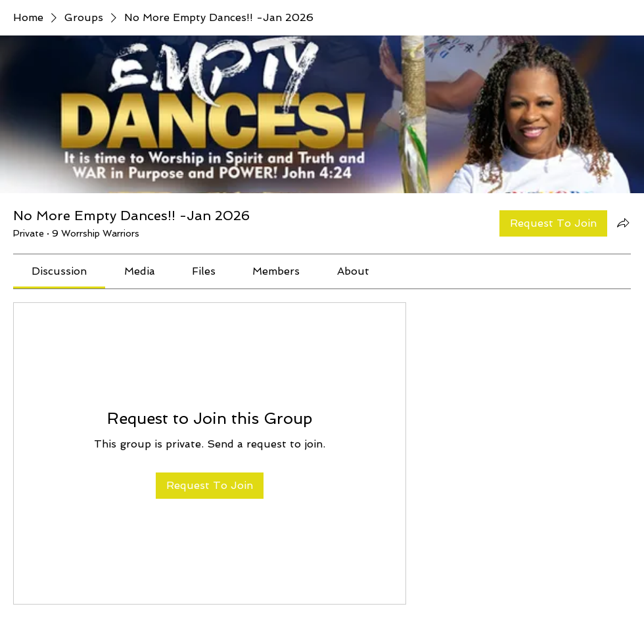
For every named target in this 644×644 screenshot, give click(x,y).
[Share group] (623, 223)
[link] (59, 271)
